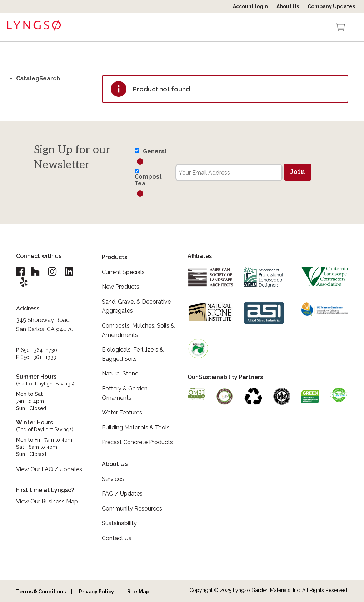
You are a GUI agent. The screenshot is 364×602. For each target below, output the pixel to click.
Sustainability (119, 523)
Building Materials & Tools (136, 427)
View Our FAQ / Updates (49, 470)
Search (50, 78)
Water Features (122, 412)
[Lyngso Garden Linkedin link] (72, 272)
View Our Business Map (47, 502)
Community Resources (132, 509)
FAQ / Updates (122, 494)
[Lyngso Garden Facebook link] (21, 272)
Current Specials (123, 272)
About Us (288, 6)
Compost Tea (148, 180)
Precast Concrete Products (137, 442)
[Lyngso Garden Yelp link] (24, 282)
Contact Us (117, 538)
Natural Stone (120, 374)
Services (113, 479)
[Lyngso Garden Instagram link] (54, 272)
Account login (250, 6)
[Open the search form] (326, 27)
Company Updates (331, 6)
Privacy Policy (96, 592)
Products (114, 257)
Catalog (28, 78)
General (155, 151)
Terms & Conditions (41, 592)
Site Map (138, 592)
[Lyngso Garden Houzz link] (36, 272)
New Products (121, 287)
